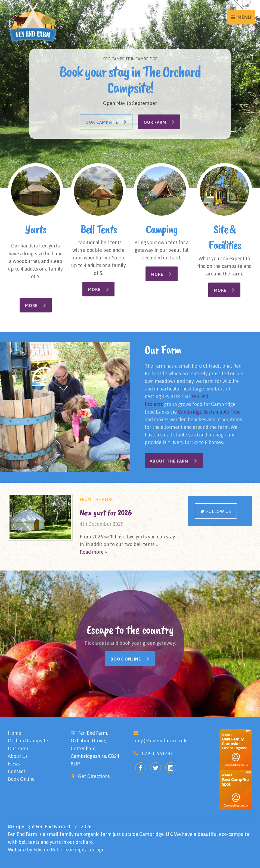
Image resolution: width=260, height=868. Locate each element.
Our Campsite (106, 122)
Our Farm (159, 122)
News (14, 763)
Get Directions (94, 776)
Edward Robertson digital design (69, 849)
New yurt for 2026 (106, 512)
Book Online (130, 659)
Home (15, 733)
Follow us (216, 511)
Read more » (93, 552)
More (36, 305)
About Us (18, 756)
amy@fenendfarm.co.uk (160, 741)
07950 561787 (157, 753)
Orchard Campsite (28, 741)
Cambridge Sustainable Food (209, 412)
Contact (17, 771)
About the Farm (174, 461)
